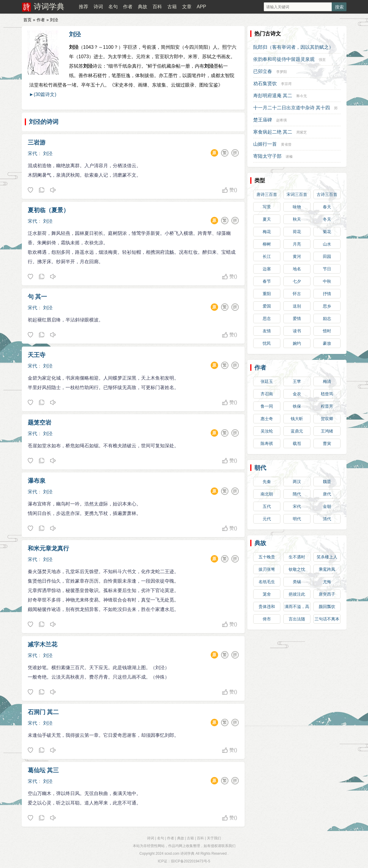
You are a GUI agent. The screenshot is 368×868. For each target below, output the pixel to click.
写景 (267, 207)
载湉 (297, 443)
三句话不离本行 (327, 620)
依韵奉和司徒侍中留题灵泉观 (284, 59)
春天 (327, 207)
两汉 (297, 482)
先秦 (267, 482)
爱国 (267, 306)
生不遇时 (297, 557)
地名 (297, 269)
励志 (327, 318)
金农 (297, 394)
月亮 (297, 244)
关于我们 (214, 838)
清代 (327, 519)
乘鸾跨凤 (327, 569)
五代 (267, 506)
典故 (143, 7)
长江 (267, 256)
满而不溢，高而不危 (297, 608)
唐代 (327, 494)
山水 (327, 244)
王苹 (297, 381)
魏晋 (327, 482)
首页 (27, 20)
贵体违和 (267, 607)
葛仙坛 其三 (43, 770)
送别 (297, 306)
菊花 (327, 232)
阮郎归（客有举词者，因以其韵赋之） (293, 47)
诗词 (98, 7)
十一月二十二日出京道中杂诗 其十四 (292, 108)
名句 (113, 7)
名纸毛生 (267, 582)
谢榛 (289, 157)
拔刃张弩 (267, 569)
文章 (187, 7)
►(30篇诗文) (43, 94)
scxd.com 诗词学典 (179, 854)
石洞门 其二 (43, 712)
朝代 (260, 468)
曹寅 (327, 443)
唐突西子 (327, 594)
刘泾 (75, 34)
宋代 (32, 153)
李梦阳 (282, 72)
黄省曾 (286, 144)
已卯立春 (263, 71)
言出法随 (297, 619)
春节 (267, 281)
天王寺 (37, 355)
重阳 (267, 294)
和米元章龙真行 (48, 548)
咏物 (297, 207)
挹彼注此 (297, 594)
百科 (157, 7)
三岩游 (37, 142)
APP (201, 7)
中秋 (327, 281)
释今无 (302, 96)
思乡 (327, 306)
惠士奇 (267, 419)
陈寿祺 (267, 443)
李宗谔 (286, 84)
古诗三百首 (327, 194)
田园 (327, 256)
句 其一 (37, 297)
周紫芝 (302, 132)
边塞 (267, 269)
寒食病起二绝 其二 (273, 132)
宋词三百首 (297, 194)
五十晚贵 (267, 557)
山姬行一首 (265, 144)
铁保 (297, 406)
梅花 (267, 232)
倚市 (267, 619)
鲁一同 (267, 406)
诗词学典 (49, 6)
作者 (128, 7)
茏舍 (267, 594)
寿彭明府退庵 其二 (273, 96)
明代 (297, 519)
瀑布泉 (37, 481)
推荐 (84, 7)
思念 (267, 318)
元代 (267, 519)
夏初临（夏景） (48, 210)
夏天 (267, 219)
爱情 (297, 318)
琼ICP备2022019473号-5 (190, 861)
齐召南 (267, 394)
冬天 (327, 219)
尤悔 (327, 582)
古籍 (172, 7)
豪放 (327, 343)
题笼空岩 (40, 422)
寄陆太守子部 (267, 156)
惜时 (327, 331)
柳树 (267, 244)
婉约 (297, 343)
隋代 (297, 494)
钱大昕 (297, 419)
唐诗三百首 (267, 194)
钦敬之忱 (297, 569)
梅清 (327, 381)
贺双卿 (327, 419)
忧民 (267, 343)
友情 (267, 331)
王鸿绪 (327, 431)
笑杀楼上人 (327, 557)
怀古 (297, 294)
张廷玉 (267, 381)
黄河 (297, 256)
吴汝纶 (267, 431)
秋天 (297, 219)
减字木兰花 (42, 644)
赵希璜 (282, 120)
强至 (322, 60)
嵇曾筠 (327, 394)
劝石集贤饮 (265, 83)
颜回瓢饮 (327, 607)
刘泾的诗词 (44, 122)
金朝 (327, 506)
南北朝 (267, 494)
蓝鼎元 (297, 431)
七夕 (297, 281)
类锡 (297, 582)
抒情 (327, 294)
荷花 (297, 232)
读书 (297, 331)
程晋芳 (327, 406)
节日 (327, 269)
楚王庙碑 (263, 120)
